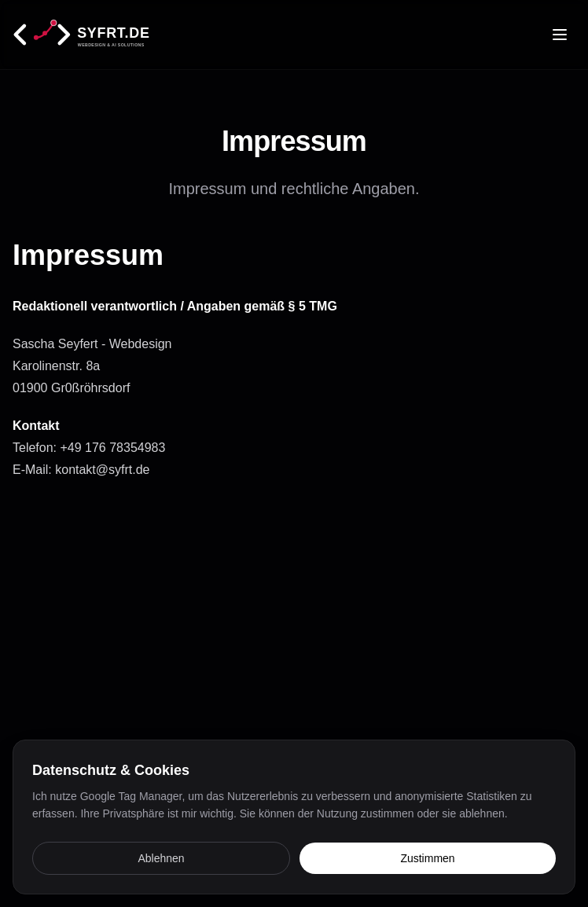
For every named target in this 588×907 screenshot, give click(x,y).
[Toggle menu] (560, 35)
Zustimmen (427, 858)
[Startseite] (108, 35)
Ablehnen (161, 858)
